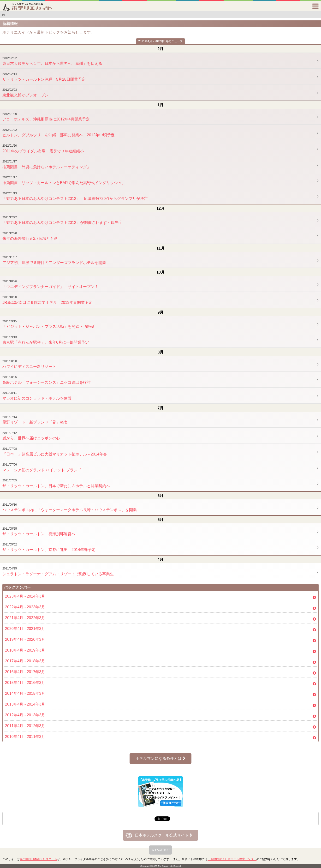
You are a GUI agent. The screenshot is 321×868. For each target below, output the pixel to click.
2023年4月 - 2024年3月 (25, 596)
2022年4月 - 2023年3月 (25, 607)
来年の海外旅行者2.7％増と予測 (30, 236)
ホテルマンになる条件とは (160, 758)
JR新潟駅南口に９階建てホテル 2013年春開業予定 (47, 300)
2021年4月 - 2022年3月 (25, 618)
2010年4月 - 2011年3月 (25, 737)
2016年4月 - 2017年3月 (25, 672)
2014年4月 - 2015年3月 (25, 693)
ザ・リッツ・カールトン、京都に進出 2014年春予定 (49, 547)
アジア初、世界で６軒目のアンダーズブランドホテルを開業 (54, 260)
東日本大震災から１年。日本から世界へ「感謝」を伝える (52, 61)
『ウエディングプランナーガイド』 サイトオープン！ (50, 284)
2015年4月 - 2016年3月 (25, 683)
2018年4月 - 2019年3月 (25, 650)
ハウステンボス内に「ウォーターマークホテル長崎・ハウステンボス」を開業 (70, 508)
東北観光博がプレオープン (25, 93)
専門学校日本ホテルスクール (38, 859)
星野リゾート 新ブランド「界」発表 (35, 420)
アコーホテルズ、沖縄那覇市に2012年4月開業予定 (46, 117)
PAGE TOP (160, 850)
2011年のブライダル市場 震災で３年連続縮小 (43, 149)
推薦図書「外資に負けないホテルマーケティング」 (47, 164)
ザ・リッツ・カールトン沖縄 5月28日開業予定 (44, 77)
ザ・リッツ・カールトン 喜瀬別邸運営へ (39, 532)
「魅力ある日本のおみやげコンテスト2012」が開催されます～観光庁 (62, 220)
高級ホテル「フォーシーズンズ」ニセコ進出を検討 (47, 380)
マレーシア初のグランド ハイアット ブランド (42, 467)
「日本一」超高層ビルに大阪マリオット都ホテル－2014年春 (55, 452)
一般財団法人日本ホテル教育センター (232, 859)
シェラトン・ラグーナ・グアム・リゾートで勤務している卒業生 (58, 571)
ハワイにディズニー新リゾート (29, 364)
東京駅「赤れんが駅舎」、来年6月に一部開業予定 (46, 340)
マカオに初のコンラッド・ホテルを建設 (37, 396)
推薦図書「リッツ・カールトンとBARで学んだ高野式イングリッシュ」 (64, 180)
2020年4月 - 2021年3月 (25, 629)
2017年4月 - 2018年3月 (25, 661)
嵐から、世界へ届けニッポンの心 (31, 436)
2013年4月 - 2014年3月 (25, 704)
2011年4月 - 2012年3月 (25, 726)
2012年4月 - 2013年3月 (25, 715)
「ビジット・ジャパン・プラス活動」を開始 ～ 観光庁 (50, 324)
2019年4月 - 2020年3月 (25, 639)
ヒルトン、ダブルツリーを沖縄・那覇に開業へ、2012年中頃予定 (59, 133)
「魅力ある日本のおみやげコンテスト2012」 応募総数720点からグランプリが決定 (75, 196)
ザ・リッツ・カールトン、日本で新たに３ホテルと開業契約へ (56, 483)
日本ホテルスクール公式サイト (163, 835)
